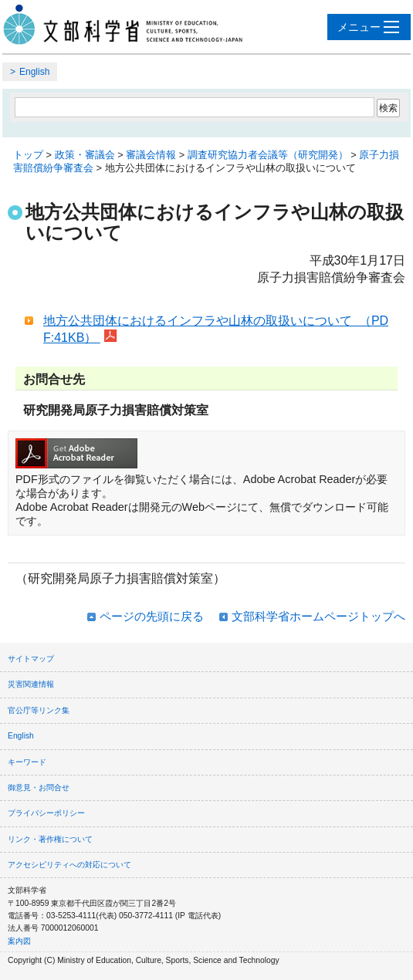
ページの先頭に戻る (152, 616)
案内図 (19, 941)
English (34, 72)
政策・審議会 (85, 155)
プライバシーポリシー (46, 813)
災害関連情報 (31, 684)
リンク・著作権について (50, 839)
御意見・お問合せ (39, 787)
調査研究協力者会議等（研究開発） (268, 155)
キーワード (27, 762)
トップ (28, 155)
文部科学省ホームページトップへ (318, 616)
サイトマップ (31, 659)
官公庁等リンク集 (39, 710)
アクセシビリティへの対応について (69, 865)
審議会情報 (151, 155)
